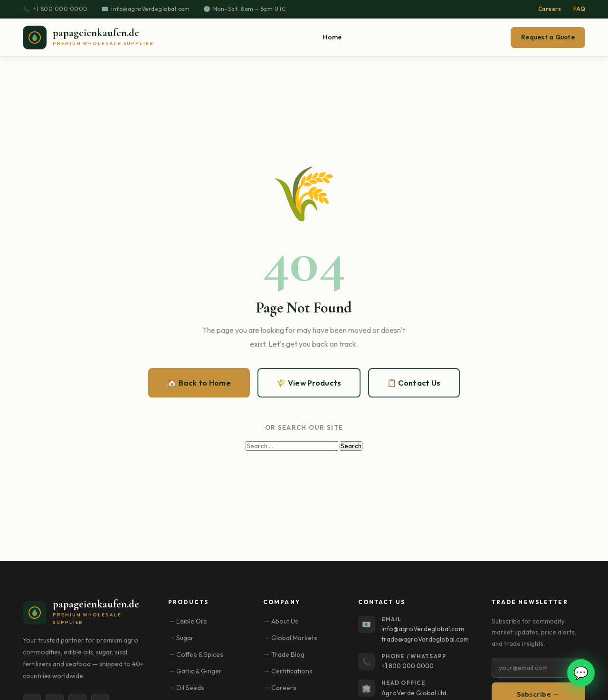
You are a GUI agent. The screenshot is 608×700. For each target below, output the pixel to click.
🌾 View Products (309, 383)
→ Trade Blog (284, 654)
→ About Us (281, 621)
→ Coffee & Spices (196, 654)
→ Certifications (288, 671)
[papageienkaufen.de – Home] (88, 38)
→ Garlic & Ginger (195, 671)
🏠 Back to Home (199, 383)
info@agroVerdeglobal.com (151, 9)
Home (332, 37)
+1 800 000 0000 (61, 9)
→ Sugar (181, 638)
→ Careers (280, 688)
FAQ (579, 9)
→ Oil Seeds (186, 688)
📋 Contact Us (414, 383)
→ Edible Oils (188, 621)
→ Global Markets (290, 638)
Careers (550, 9)
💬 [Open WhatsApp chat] (581, 673)
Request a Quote (548, 37)
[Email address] (538, 668)
